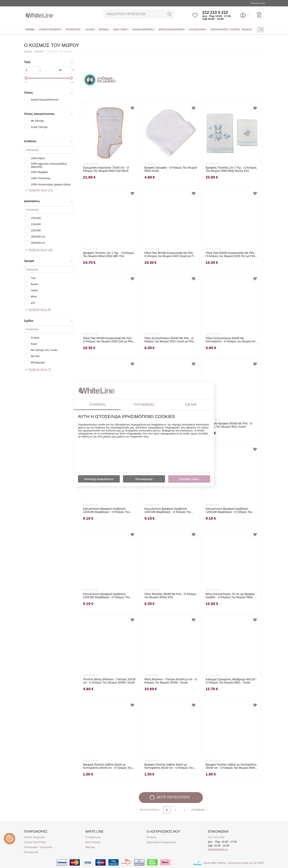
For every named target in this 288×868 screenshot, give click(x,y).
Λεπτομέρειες (144, 404)
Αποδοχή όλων (189, 479)
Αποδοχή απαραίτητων (99, 479)
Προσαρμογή (144, 480)
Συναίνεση (97, 404)
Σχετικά (191, 404)
